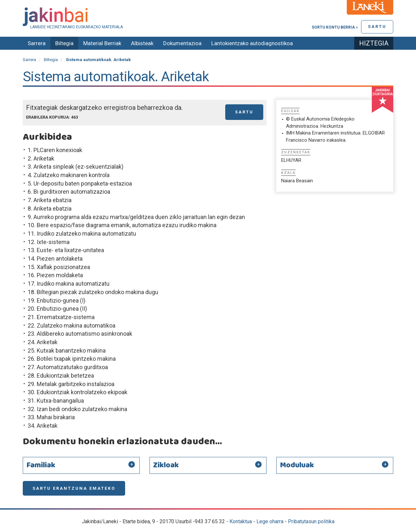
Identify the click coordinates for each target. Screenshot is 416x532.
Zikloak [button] (166, 465)
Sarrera (37, 43)
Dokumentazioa (182, 43)
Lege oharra (270, 521)
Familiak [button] (41, 465)
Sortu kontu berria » (335, 27)
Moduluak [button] (297, 465)
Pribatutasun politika (311, 521)
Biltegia (64, 43)
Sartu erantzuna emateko (74, 488)
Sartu (377, 26)
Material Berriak (102, 43)
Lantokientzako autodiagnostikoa (252, 43)
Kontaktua (241, 521)
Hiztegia (374, 43)
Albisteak (142, 43)
